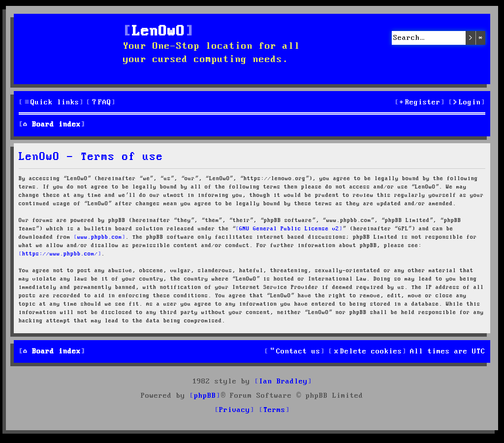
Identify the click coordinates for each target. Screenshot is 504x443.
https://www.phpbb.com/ (60, 254)
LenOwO (158, 32)
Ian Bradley (283, 381)
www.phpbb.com (100, 237)
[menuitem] (101, 103)
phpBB (205, 396)
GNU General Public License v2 (289, 229)
